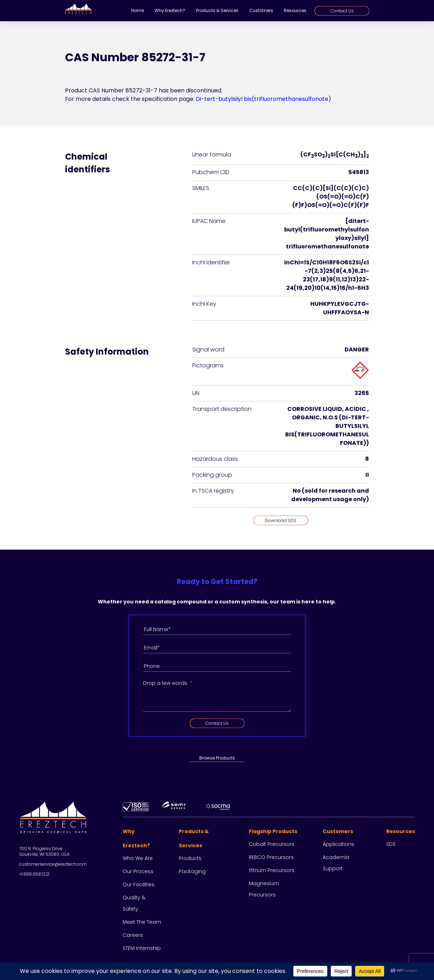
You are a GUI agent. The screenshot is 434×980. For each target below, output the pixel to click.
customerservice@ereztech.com (53, 864)
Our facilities (139, 884)
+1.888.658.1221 (34, 874)
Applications (338, 844)
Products (190, 858)
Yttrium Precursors (272, 870)
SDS (391, 844)
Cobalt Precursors (272, 844)
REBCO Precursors (271, 857)
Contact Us (342, 11)
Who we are (138, 858)
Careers (133, 935)
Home (137, 10)
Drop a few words (165, 683)
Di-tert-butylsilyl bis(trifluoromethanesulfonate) (263, 99)
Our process (138, 871)
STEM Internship (142, 948)
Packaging (192, 871)
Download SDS (281, 520)
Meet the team (142, 922)
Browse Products (217, 758)
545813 (359, 172)
